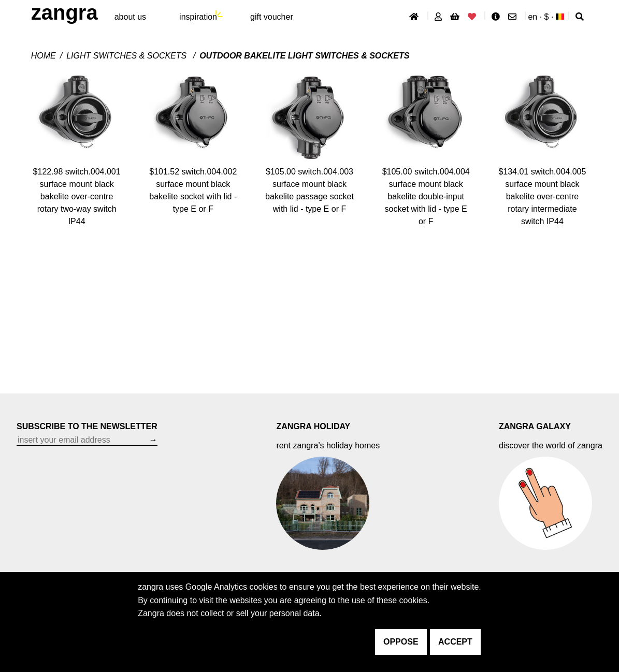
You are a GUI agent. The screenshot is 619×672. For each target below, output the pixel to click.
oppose (401, 642)
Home (44, 56)
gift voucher (272, 17)
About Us (130, 17)
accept (455, 642)
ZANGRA (64, 12)
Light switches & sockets (127, 56)
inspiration (198, 17)
